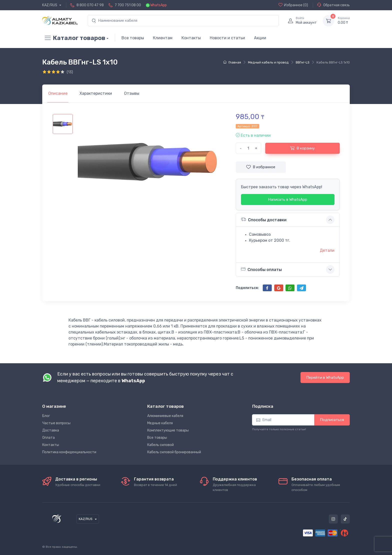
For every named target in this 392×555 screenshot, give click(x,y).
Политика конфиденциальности (69, 452)
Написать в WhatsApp (288, 199)
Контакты (191, 38)
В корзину (302, 148)
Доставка (51, 430)
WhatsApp (158, 5)
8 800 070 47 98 (90, 5)
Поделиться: (247, 288)
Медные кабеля (160, 423)
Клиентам (163, 38)
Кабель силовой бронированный (174, 452)
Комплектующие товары (168, 430)
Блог (46, 416)
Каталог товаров (74, 38)
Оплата (48, 438)
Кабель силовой (160, 445)
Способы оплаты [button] (261, 269)
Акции (260, 38)
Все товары (133, 38)
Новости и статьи (227, 38)
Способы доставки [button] (264, 219)
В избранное (261, 167)
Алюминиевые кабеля (165, 416)
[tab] (96, 93)
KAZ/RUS (50, 5)
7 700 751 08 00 (128, 5)
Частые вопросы (56, 423)
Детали (327, 250)
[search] (183, 21)
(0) (293, 5)
